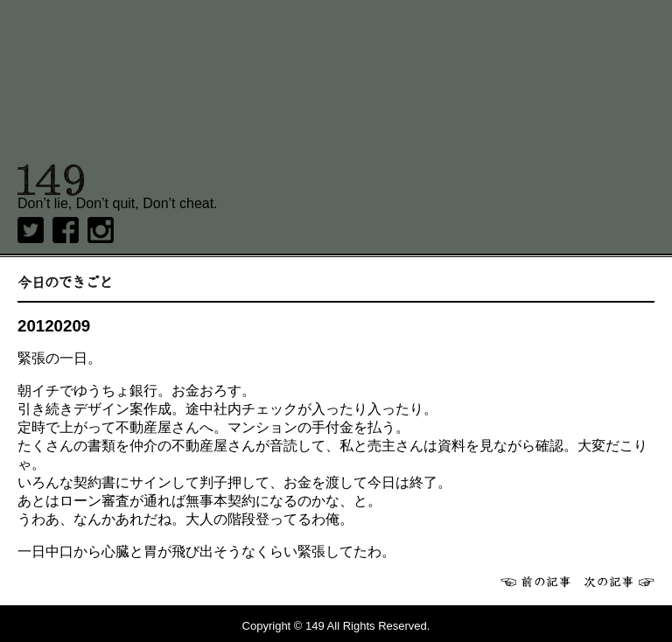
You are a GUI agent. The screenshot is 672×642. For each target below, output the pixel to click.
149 (51, 180)
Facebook (66, 230)
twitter (31, 230)
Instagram (101, 230)
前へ (535, 582)
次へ (619, 582)
